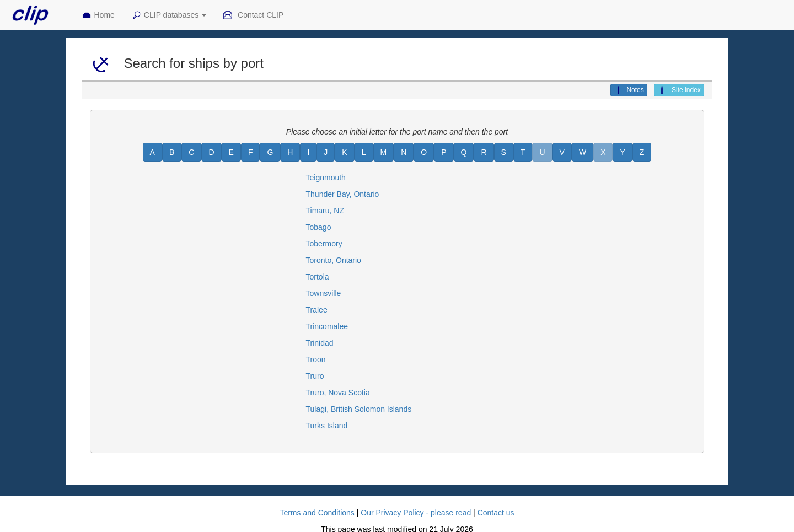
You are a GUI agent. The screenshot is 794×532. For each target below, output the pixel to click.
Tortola (318, 277)
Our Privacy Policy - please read (416, 513)
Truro (315, 376)
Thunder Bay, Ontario (343, 194)
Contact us (496, 513)
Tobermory (324, 244)
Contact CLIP (253, 15)
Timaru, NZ (325, 211)
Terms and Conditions (317, 513)
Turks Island (327, 426)
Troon (316, 359)
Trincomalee (327, 326)
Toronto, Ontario (334, 260)
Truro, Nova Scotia (338, 393)
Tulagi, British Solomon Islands (359, 409)
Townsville (324, 293)
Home (98, 15)
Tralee (317, 310)
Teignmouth (326, 178)
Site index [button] (679, 90)
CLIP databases (169, 15)
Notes (629, 90)
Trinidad (320, 343)
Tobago (319, 227)
